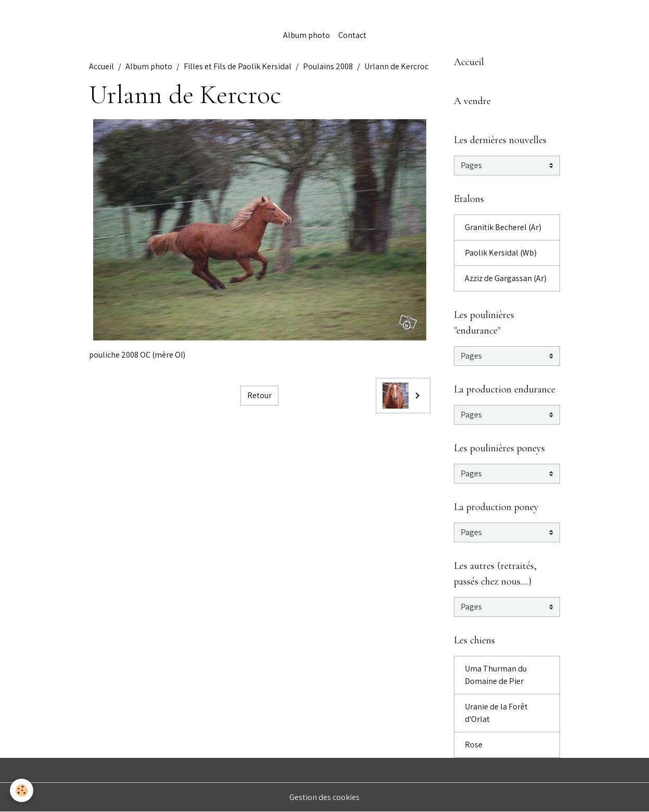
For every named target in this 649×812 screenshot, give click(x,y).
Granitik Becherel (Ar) (503, 227)
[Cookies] (22, 790)
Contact (352, 35)
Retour (259, 395)
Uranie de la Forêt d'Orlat (496, 713)
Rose (474, 745)
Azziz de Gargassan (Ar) (506, 278)
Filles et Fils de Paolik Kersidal (238, 66)
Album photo (307, 35)
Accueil (101, 66)
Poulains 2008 (328, 66)
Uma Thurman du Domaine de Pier (496, 675)
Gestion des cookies (324, 797)
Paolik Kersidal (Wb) (501, 253)
